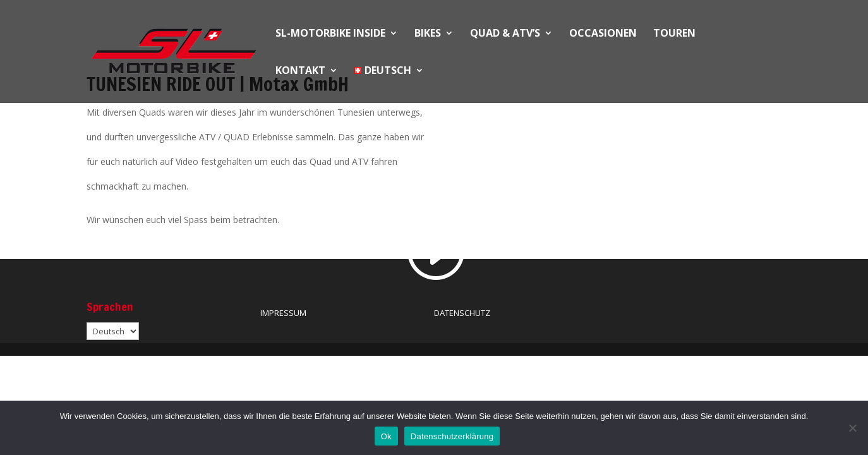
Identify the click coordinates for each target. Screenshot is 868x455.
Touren (674, 34)
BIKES (428, 34)
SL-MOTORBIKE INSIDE (330, 34)
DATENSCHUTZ (462, 313)
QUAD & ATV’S (505, 34)
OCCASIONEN (603, 34)
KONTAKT (300, 71)
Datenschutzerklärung (452, 436)
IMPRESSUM (283, 313)
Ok (386, 436)
